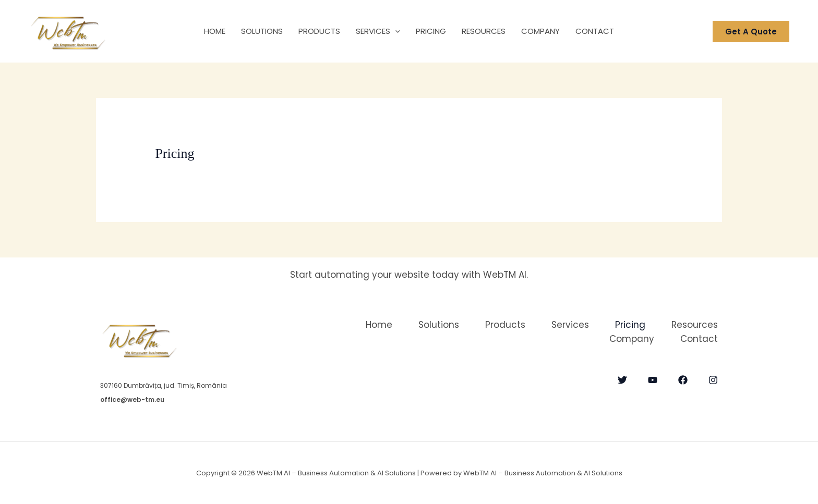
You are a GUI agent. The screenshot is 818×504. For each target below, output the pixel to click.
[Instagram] (713, 380)
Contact (595, 31)
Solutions (262, 31)
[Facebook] (683, 380)
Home (215, 31)
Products (319, 31)
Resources (484, 31)
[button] (395, 31)
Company (540, 31)
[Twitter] (622, 380)
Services (378, 31)
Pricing (431, 31)
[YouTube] (653, 380)
